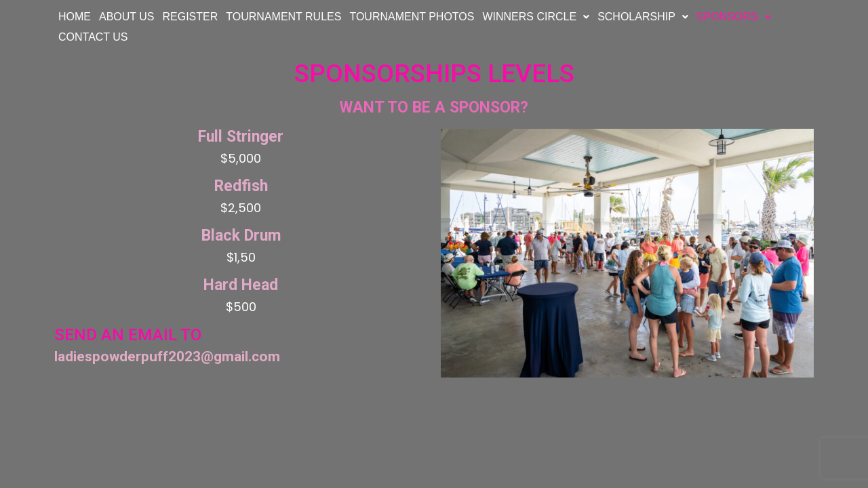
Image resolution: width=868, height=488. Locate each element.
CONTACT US (93, 37)
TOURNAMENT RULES (283, 17)
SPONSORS (734, 17)
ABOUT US (127, 17)
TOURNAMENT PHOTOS (412, 17)
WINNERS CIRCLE (536, 17)
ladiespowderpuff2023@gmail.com (167, 357)
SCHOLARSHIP (643, 17)
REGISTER (191, 17)
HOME (75, 17)
